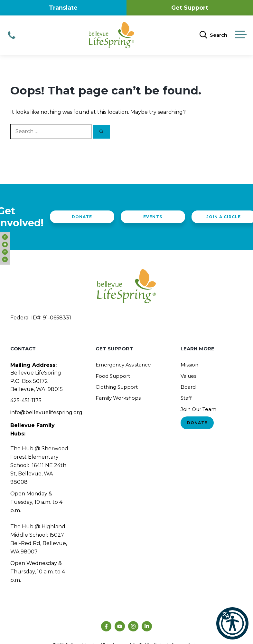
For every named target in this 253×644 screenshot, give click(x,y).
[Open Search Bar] (213, 35)
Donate (82, 217)
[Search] (101, 132)
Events (153, 217)
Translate (63, 8)
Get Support (190, 8)
